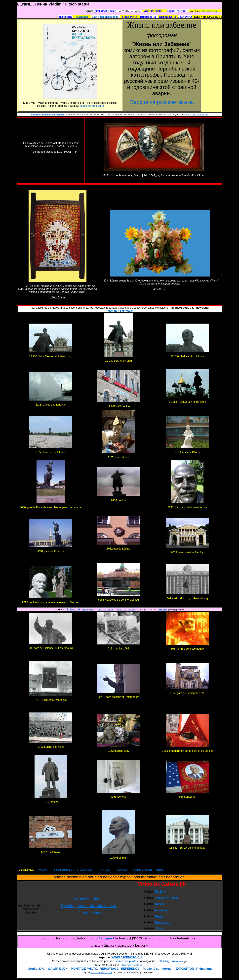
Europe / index (91, 913)
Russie (159, 916)
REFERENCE (130, 969)
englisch (85, 610)
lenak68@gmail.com (92, 106)
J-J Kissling (163, 961)
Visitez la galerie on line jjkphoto (48, 115)
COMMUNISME (142, 870)
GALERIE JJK (121, 610)
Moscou (43, 870)
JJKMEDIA (132, 610)
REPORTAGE (109, 969)
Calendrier (82, 17)
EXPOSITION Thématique (194, 969)
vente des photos (105, 610)
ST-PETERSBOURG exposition (73, 870)
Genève (160, 928)
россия (92, 610)
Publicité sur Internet (158, 969)
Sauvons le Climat (167, 898)
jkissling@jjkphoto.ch (211, 11)
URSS (160, 870)
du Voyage (161, 910)
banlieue (105, 870)
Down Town (163, 922)
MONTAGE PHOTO (84, 969)
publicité (122, 870)
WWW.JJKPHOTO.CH (127, 957)
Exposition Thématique (105, 17)
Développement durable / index (89, 906)
